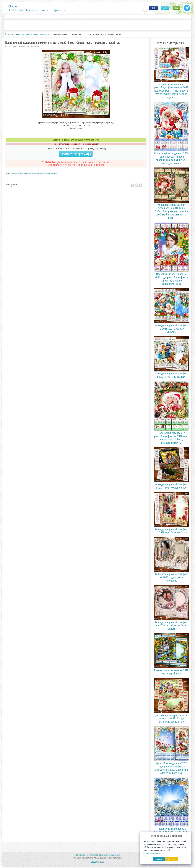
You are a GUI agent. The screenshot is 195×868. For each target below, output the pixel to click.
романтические (26, 174)
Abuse (94, 862)
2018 (19, 174)
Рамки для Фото (23, 46)
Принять (159, 859)
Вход (176, 8)
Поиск (153, 8)
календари (14, 174)
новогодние (35, 174)
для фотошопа (53, 174)
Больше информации (151, 853)
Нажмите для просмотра (76, 154)
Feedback (100, 862)
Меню (165, 8)
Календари (11, 46)
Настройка (172, 859)
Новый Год (35, 46)
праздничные (43, 174)
